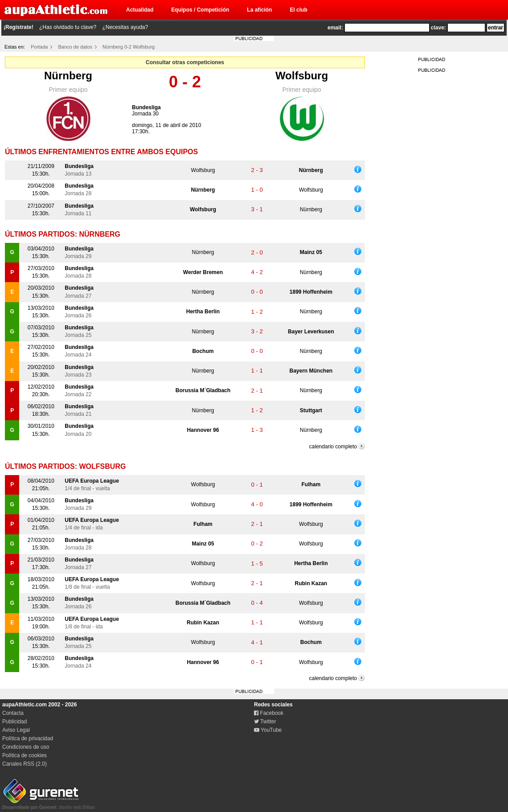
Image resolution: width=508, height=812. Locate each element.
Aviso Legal (16, 730)
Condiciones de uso (26, 747)
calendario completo (333, 447)
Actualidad (140, 10)
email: (335, 28)
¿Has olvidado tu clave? (68, 27)
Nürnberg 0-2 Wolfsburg (129, 47)
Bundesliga (146, 107)
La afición (259, 10)
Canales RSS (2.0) (25, 764)
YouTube (268, 730)
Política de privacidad (28, 738)
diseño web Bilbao (49, 805)
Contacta (13, 713)
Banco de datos (75, 47)
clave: (438, 28)
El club (298, 10)
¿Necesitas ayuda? (125, 27)
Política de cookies (25, 755)
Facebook (269, 713)
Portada (39, 47)
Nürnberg (68, 76)
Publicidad (14, 722)
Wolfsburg (302, 76)
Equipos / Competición (200, 10)
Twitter (265, 722)
